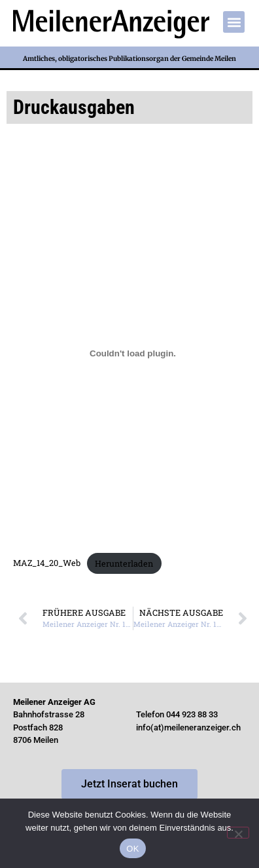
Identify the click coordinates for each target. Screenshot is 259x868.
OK (132, 849)
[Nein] (238, 833)
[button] (234, 22)
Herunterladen (124, 563)
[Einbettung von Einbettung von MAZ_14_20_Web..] (133, 353)
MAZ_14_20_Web (47, 563)
